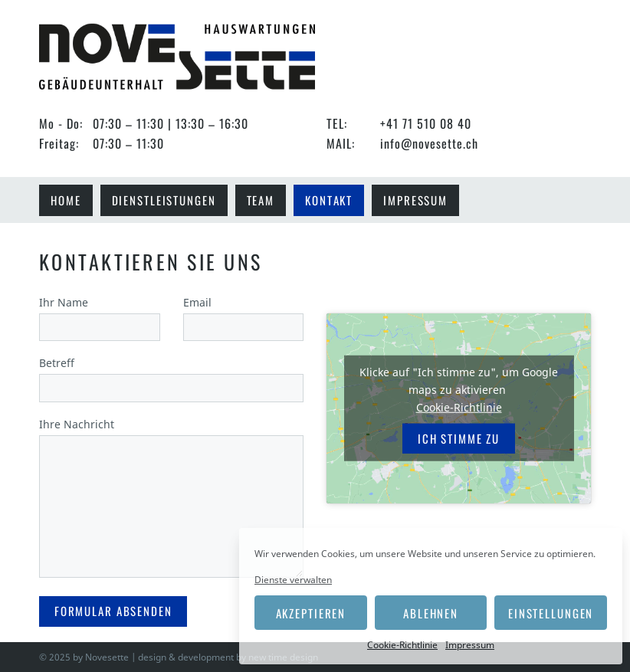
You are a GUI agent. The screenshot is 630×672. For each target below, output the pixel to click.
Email (244, 315)
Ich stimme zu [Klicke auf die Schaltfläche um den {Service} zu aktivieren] (459, 438)
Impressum (470, 645)
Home (66, 200)
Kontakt (329, 200)
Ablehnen (431, 613)
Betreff (171, 375)
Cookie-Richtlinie (402, 645)
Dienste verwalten (293, 580)
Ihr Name (100, 315)
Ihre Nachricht (171, 499)
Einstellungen (551, 613)
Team (261, 200)
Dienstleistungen (164, 200)
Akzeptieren (311, 613)
